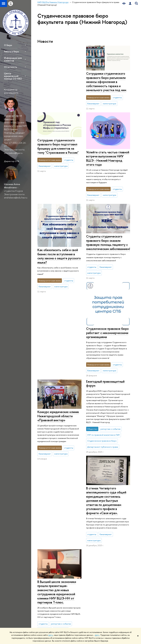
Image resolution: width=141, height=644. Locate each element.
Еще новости (52, 474)
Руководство (43, 560)
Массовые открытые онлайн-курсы (124, 587)
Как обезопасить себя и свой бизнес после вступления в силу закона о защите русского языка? (59, 165)
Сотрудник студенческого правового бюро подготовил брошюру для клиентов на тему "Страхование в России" (107, 80)
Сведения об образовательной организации (45, 567)
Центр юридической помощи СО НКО (13, 76)
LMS (98, 564)
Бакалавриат (62, 549)
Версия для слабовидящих (44, 580)
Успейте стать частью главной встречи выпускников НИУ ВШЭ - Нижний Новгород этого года (108, 154)
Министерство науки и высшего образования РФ (123, 556)
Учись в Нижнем (122, 598)
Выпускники (62, 610)
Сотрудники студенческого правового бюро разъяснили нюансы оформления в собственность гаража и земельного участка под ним (57, 82)
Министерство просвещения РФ (123, 565)
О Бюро (8, 45)
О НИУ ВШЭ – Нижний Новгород (44, 552)
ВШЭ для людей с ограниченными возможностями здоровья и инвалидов (45, 591)
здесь (51, 635)
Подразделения (45, 574)
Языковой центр (64, 606)
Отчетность (11, 67)
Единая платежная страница (45, 603)
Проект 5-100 (122, 594)
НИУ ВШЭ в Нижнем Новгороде (52, 536)
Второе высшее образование (64, 559)
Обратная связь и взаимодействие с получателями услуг (65, 618)
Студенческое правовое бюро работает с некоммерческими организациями (59, 255)
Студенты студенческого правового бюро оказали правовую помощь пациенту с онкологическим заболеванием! (108, 238)
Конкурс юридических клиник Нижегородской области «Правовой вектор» (107, 314)
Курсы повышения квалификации (63, 584)
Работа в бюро (11, 52)
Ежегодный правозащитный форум (57, 305)
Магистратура (63, 553)
